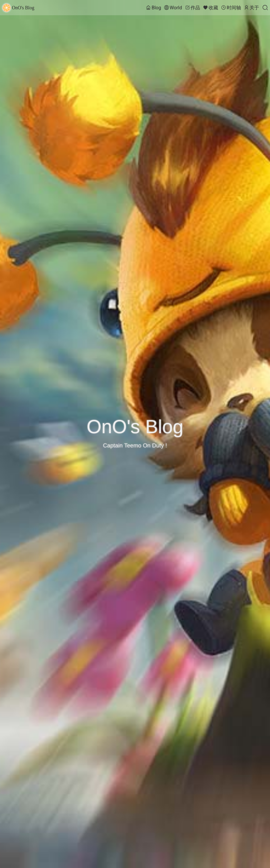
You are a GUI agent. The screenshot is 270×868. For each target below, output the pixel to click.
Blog (154, 8)
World (173, 8)
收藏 (211, 8)
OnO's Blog (18, 8)
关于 (252, 8)
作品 (193, 8)
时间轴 (231, 8)
